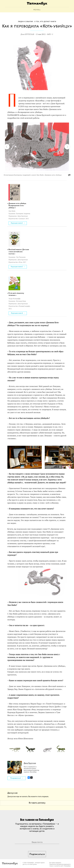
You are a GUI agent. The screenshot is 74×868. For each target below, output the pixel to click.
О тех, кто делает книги (45, 22)
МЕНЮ (36, 10)
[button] (68, 125)
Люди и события (25, 22)
